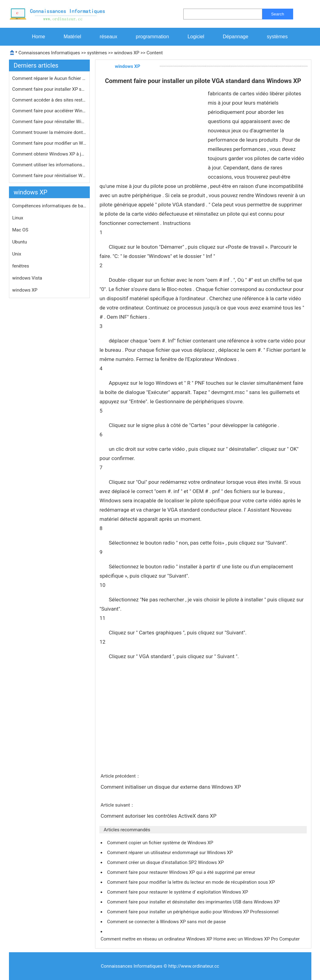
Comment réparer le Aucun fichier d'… (49, 78)
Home (39, 37)
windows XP (127, 53)
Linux (18, 218)
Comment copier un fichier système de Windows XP (161, 843)
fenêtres (21, 266)
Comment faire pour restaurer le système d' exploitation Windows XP (178, 892)
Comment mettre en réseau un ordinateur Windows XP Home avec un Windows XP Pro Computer (201, 939)
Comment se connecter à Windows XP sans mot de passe (167, 922)
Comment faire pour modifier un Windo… (49, 143)
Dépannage (236, 37)
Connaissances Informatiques (49, 53)
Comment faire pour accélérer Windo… (49, 111)
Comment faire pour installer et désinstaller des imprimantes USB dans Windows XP (194, 902)
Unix (17, 254)
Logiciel (196, 37)
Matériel (72, 37)
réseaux (108, 37)
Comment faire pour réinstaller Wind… (49, 122)
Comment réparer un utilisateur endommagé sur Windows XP (170, 853)
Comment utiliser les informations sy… (49, 165)
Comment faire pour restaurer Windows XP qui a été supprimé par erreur (182, 872)
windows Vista (27, 278)
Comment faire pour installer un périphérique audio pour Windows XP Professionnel (193, 912)
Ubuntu (20, 242)
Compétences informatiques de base (49, 206)
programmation (152, 37)
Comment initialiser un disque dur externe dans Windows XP (171, 787)
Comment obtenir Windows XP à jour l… (49, 154)
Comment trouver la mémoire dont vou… (49, 132)
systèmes (277, 37)
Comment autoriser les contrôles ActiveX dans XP (159, 816)
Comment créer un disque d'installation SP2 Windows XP (166, 862)
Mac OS (20, 230)
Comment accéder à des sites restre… (49, 100)
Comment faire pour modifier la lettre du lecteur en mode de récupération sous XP (191, 882)
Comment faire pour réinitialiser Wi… (49, 176)
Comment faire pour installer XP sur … (49, 89)
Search (277, 14)
